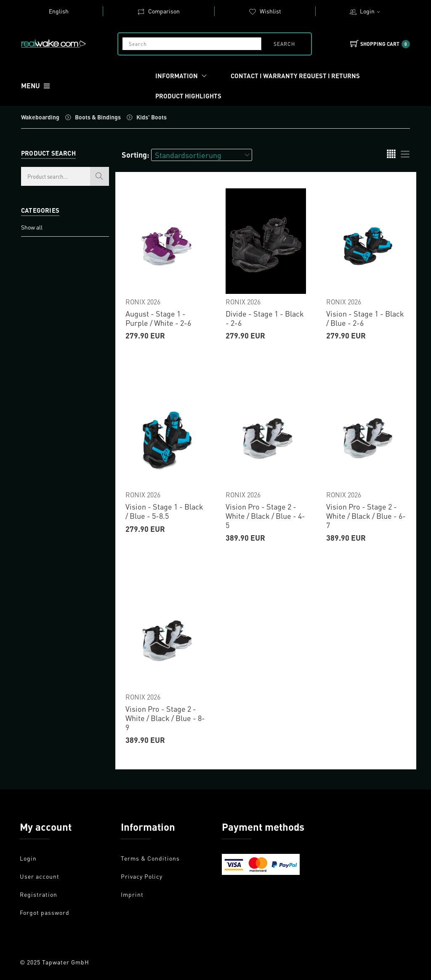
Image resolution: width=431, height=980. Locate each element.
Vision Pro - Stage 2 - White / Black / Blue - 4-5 (265, 515)
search (284, 44)
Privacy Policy (142, 876)
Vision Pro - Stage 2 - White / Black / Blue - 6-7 (366, 515)
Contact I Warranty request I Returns (295, 76)
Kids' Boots (152, 117)
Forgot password (45, 912)
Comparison (158, 11)
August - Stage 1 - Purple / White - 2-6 (158, 318)
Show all (32, 227)
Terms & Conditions (150, 858)
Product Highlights (188, 96)
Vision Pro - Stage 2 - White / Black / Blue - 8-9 (165, 718)
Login (371, 11)
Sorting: (136, 155)
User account (40, 876)
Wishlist (265, 11)
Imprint (132, 894)
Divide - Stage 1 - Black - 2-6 (265, 318)
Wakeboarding (40, 117)
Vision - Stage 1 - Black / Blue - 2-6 (365, 318)
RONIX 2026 (143, 302)
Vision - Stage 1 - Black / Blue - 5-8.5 (164, 511)
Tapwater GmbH (66, 962)
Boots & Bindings (98, 117)
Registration (39, 894)
